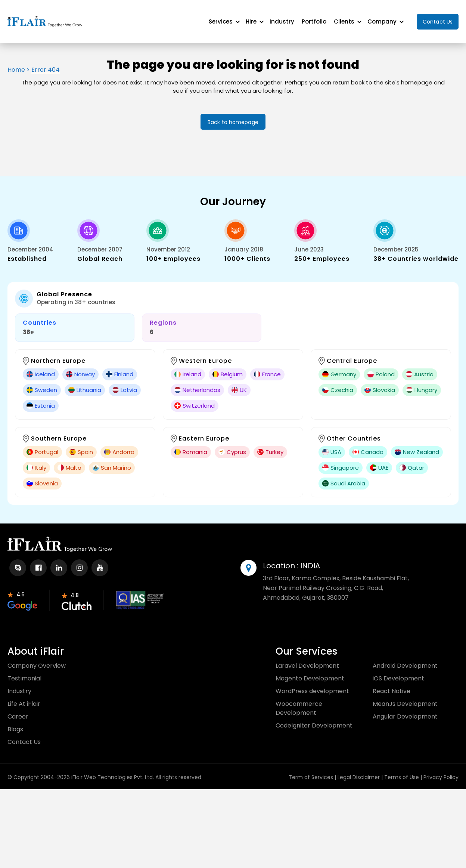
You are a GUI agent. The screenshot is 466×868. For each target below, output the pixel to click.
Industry (282, 18)
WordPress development (312, 685)
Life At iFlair (24, 698)
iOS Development (398, 672)
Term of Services (311, 771)
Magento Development (310, 672)
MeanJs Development (405, 698)
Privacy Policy (441, 771)
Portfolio (314, 18)
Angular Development (405, 711)
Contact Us (438, 19)
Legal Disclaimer (359, 771)
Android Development (405, 660)
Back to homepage (233, 116)
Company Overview (37, 660)
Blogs (15, 723)
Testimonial (24, 672)
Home (16, 64)
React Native (392, 685)
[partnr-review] (22, 594)
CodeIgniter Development (314, 719)
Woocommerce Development (299, 702)
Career (18, 711)
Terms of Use (402, 771)
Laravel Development (307, 660)
